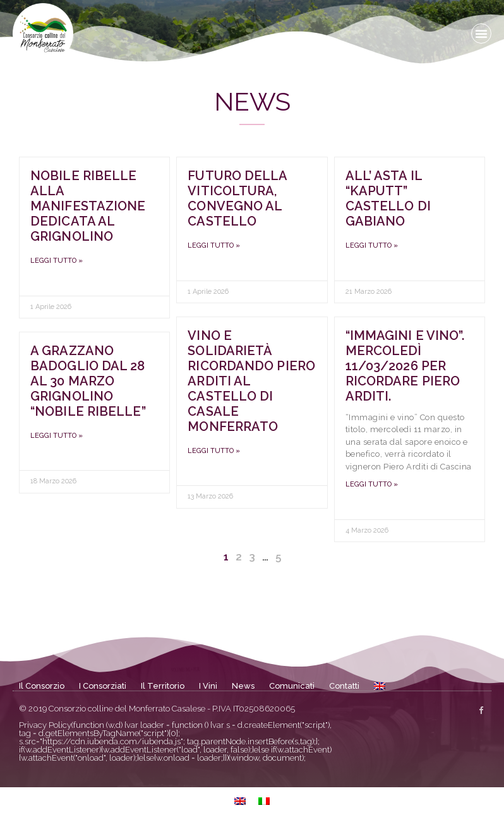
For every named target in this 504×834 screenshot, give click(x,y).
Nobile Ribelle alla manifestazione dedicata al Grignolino (88, 206)
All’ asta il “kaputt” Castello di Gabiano (388, 198)
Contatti (344, 686)
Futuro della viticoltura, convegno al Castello (237, 198)
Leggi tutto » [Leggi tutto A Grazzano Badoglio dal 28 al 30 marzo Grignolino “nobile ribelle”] (57, 436)
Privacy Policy (45, 725)
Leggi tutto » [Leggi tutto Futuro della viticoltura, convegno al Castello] (214, 245)
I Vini (208, 686)
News (243, 686)
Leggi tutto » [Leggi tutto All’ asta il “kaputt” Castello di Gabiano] (372, 245)
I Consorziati (103, 686)
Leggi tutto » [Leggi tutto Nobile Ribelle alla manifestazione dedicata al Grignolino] (57, 261)
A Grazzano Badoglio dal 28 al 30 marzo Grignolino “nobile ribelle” (88, 381)
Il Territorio (163, 686)
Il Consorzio (42, 686)
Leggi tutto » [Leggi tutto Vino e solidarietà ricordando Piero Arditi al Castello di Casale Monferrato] (214, 451)
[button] (481, 33)
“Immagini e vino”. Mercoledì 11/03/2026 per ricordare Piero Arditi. (405, 366)
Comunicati (292, 686)
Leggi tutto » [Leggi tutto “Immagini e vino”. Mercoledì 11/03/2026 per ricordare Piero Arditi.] (372, 484)
